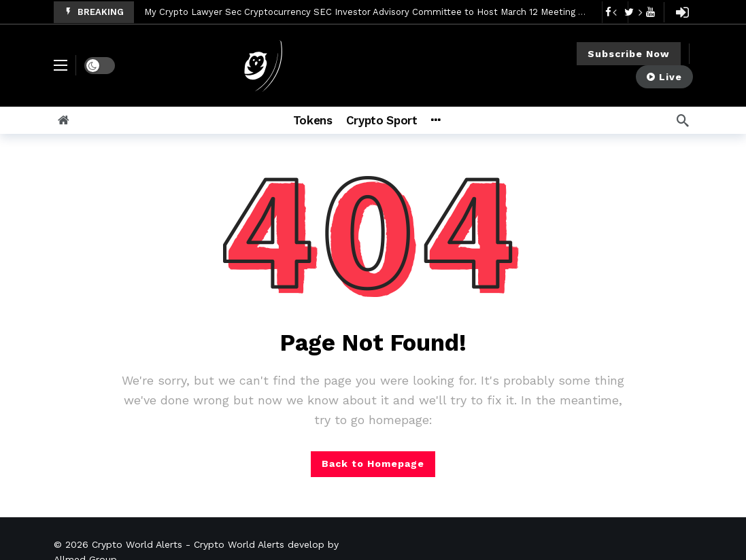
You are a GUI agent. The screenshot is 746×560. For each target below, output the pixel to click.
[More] (453, 120)
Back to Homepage (373, 463)
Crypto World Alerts (137, 544)
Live (664, 77)
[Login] (683, 12)
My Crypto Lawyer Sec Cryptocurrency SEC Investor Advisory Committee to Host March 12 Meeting (360, 12)
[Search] (683, 120)
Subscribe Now (629, 54)
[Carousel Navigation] (628, 12)
